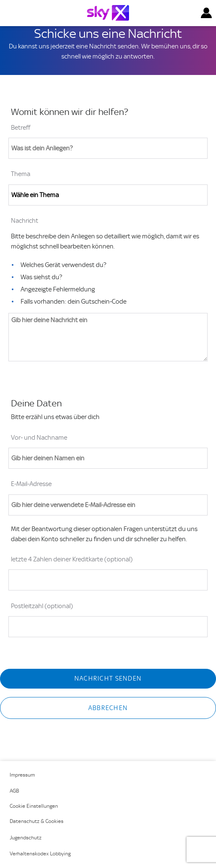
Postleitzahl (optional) (42, 606)
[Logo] (108, 13)
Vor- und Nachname (39, 438)
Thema (21, 174)
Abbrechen (108, 708)
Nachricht (25, 221)
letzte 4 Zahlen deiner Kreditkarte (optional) (72, 559)
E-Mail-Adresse (31, 484)
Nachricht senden (108, 678)
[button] (206, 13)
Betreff (21, 128)
